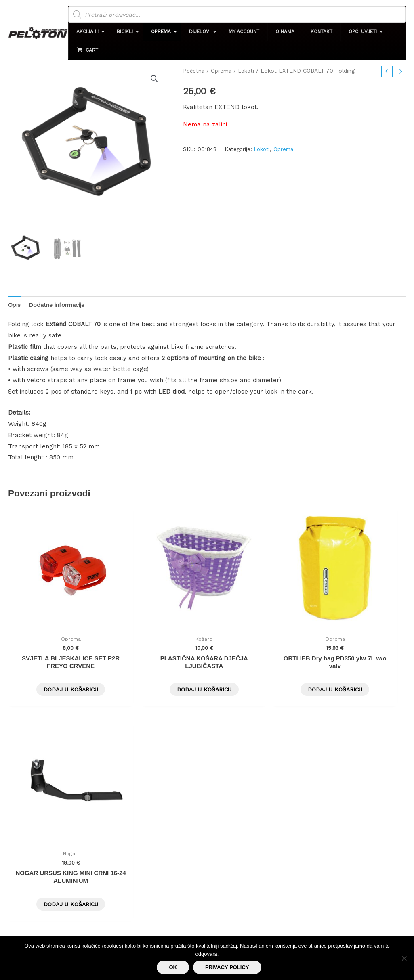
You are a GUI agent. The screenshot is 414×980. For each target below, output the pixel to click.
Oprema (222, 71)
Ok (173, 967)
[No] (404, 958)
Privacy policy (227, 967)
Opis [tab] (15, 305)
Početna (194, 71)
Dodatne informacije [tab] (59, 305)
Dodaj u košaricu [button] (55, 660)
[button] (98, 32)
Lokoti (247, 71)
